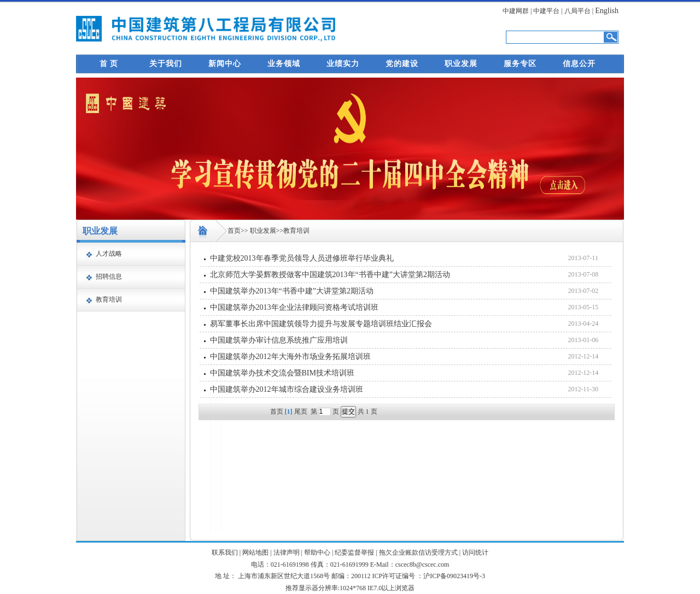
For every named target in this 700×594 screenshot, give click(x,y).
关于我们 (166, 64)
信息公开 (579, 64)
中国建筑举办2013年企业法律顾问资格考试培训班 (294, 307)
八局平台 (577, 11)
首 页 (109, 64)
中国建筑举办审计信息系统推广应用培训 (279, 340)
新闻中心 (225, 64)
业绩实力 (343, 64)
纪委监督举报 (354, 552)
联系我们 (225, 552)
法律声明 (287, 552)
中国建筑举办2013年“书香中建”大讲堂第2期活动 (292, 291)
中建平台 (546, 11)
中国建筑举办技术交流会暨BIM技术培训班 (282, 373)
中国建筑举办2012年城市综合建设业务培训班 (287, 389)
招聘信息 (109, 277)
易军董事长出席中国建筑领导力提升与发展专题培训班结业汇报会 (321, 324)
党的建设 (402, 64)
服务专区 (520, 64)
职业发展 (461, 64)
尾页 (301, 411)
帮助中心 (317, 552)
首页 (234, 231)
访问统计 (475, 552)
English (607, 11)
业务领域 (284, 64)
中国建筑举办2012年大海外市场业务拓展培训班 (290, 357)
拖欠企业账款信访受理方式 (418, 552)
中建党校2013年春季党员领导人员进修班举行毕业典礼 (302, 258)
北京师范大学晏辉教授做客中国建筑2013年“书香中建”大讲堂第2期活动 (330, 275)
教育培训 (109, 299)
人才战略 (109, 254)
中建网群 (516, 11)
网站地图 (255, 552)
